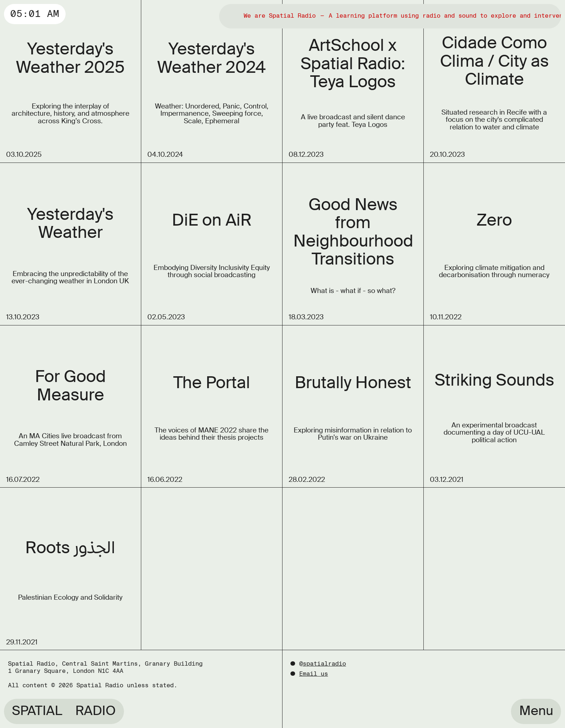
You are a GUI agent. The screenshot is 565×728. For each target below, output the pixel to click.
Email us (313, 674)
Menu (536, 711)
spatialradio (324, 664)
